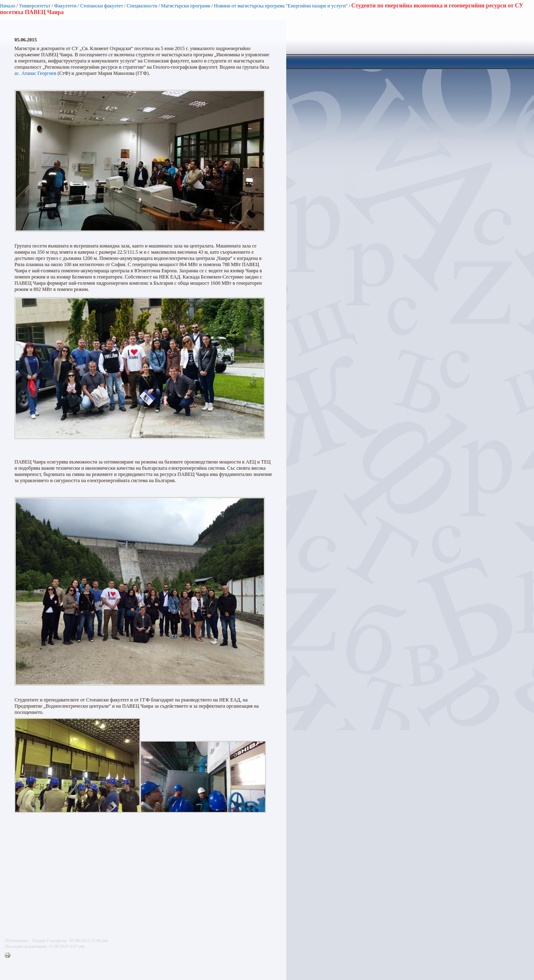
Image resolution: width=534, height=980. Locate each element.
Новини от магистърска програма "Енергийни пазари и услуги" (281, 6)
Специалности (142, 6)
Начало (8, 6)
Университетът (35, 6)
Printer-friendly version (10, 956)
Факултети (65, 6)
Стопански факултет (102, 6)
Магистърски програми (186, 6)
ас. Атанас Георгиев (35, 73)
